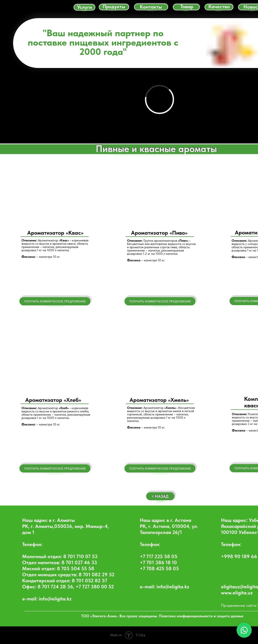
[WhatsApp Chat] (244, 630)
